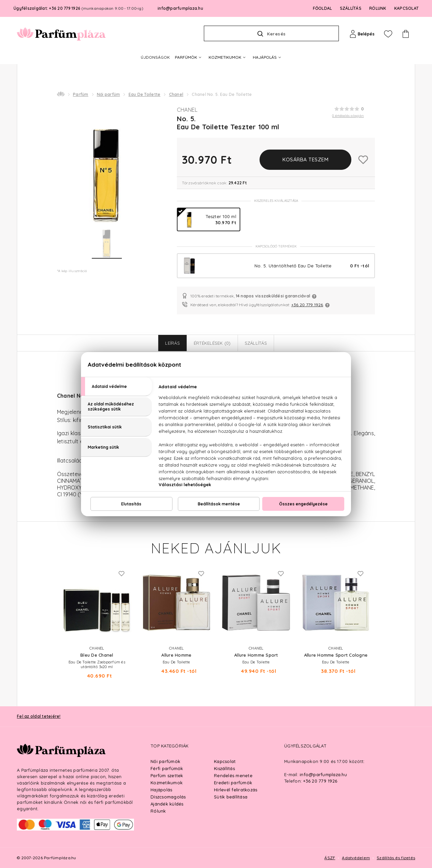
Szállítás (256, 343)
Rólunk (158, 811)
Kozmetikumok (167, 783)
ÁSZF (330, 858)
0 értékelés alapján (348, 116)
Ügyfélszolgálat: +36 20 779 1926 (78, 8)
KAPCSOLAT (406, 8)
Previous (50, 597)
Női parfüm (109, 94)
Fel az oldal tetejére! (39, 716)
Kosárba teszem (305, 160)
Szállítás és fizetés (396, 858)
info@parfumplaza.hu (180, 8)
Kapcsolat (225, 761)
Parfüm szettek (167, 775)
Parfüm (81, 94)
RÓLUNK (378, 8)
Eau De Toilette (145, 94)
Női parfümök (165, 761)
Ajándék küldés (167, 804)
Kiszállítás (224, 768)
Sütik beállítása (231, 797)
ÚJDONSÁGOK (155, 57)
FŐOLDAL (322, 8)
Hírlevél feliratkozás (236, 790)
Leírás (172, 343)
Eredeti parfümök (233, 783)
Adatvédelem (356, 858)
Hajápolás (161, 790)
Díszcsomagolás (168, 797)
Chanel (176, 94)
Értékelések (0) (212, 343)
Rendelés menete (233, 775)
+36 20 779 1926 (307, 305)
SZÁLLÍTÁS (351, 8)
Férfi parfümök (167, 768)
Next (382, 597)
